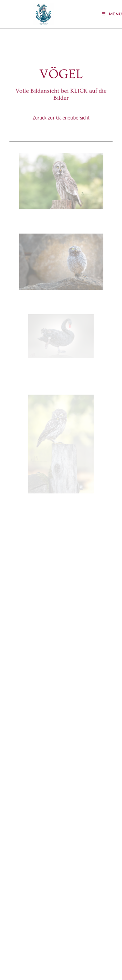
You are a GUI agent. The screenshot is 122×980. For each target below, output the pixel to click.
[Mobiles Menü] (112, 14)
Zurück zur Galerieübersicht (61, 114)
